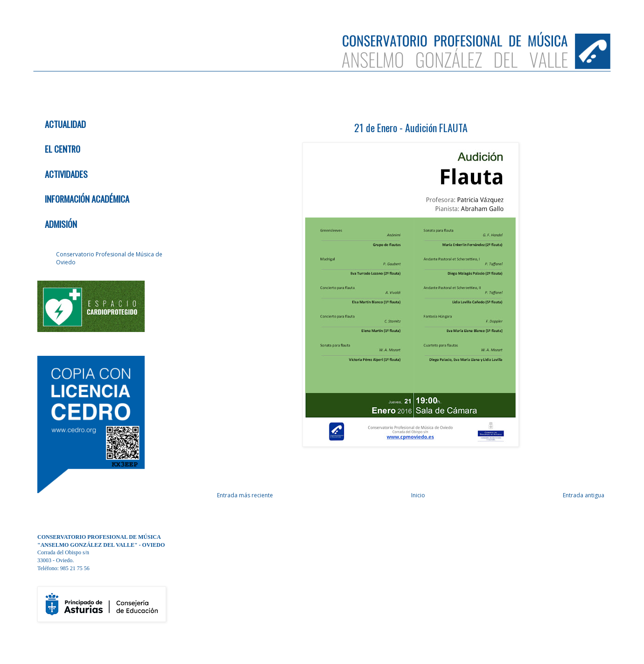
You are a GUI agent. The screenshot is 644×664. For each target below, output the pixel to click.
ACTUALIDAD (65, 124)
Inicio (418, 495)
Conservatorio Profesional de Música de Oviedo (109, 258)
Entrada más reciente (245, 495)
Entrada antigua (584, 495)
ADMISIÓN (61, 224)
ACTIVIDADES (66, 174)
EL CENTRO (63, 149)
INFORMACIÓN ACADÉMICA (87, 199)
